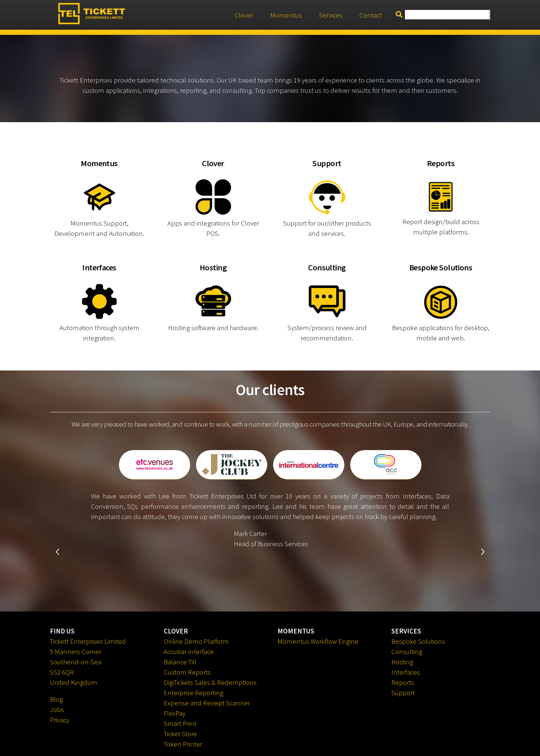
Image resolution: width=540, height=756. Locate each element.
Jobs (57, 710)
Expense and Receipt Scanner (207, 703)
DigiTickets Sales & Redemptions (210, 682)
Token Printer (183, 744)
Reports (403, 682)
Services (331, 15)
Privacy (60, 720)
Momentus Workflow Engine (318, 641)
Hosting (402, 662)
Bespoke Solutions (418, 641)
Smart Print (180, 724)
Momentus (286, 15)
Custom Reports (187, 672)
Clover (244, 15)
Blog (56, 699)
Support (403, 693)
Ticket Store (180, 734)
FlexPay (175, 713)
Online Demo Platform (196, 641)
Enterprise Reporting (193, 693)
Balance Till (180, 662)
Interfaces (406, 672)
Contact (371, 15)
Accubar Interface (189, 652)
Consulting (407, 652)
